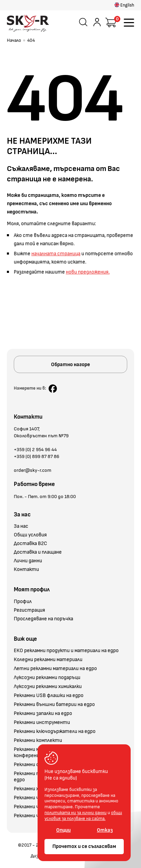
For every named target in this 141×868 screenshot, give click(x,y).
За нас (21, 526)
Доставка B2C (31, 544)
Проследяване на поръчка (43, 619)
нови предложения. (88, 272)
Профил (23, 602)
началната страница (56, 254)
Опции (63, 830)
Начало (14, 41)
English (124, 5)
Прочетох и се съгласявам (84, 846)
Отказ (105, 830)
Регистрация (29, 610)
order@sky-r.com (33, 470)
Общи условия (30, 535)
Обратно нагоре (70, 365)
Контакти (26, 570)
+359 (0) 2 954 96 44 (35, 450)
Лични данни (28, 561)
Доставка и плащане (38, 552)
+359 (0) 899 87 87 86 (37, 456)
